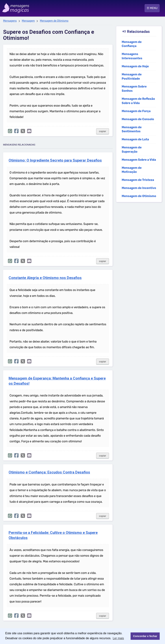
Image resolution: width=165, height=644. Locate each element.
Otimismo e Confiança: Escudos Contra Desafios (49, 472)
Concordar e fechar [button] (145, 636)
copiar (103, 131)
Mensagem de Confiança (132, 44)
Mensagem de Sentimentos (132, 129)
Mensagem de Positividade (132, 77)
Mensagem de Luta (135, 139)
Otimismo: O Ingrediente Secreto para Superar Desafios (55, 160)
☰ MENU (152, 8)
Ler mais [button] (118, 638)
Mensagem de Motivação (132, 170)
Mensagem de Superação (132, 150)
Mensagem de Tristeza (138, 180)
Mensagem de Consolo (138, 119)
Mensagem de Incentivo (139, 188)
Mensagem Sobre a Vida (139, 160)
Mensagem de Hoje (135, 66)
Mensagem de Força (136, 111)
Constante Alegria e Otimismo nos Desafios (45, 278)
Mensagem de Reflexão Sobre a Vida (138, 101)
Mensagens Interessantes (132, 56)
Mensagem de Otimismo (54, 21)
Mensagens (10, 21)
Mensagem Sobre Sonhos (134, 89)
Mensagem (28, 21)
